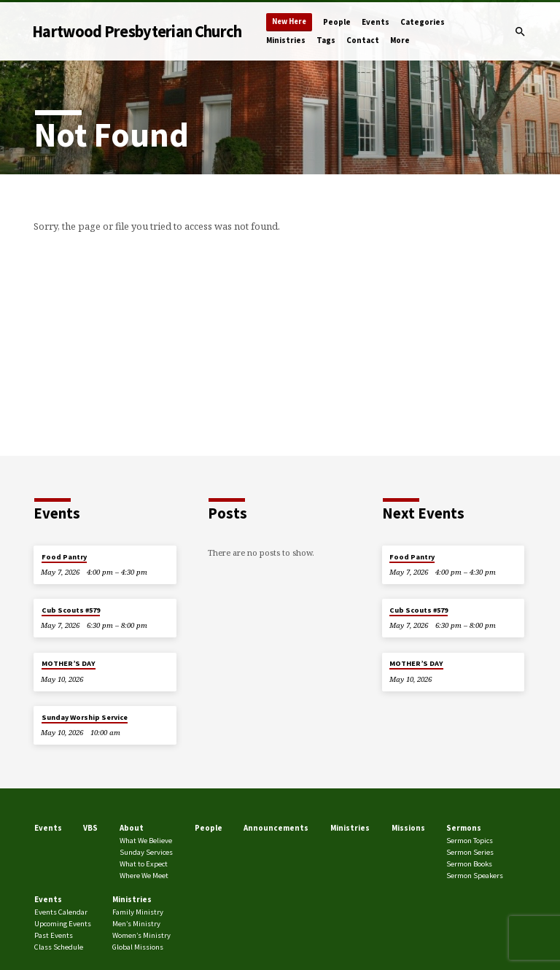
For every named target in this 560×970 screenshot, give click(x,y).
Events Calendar (61, 912)
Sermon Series (470, 852)
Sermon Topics (470, 841)
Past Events (54, 935)
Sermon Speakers (475, 876)
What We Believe (146, 841)
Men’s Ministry (136, 924)
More (400, 40)
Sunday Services (146, 852)
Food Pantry (64, 557)
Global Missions (138, 947)
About (132, 828)
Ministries (286, 40)
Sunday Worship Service (85, 717)
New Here (289, 22)
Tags (326, 40)
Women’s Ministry (141, 935)
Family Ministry (138, 912)
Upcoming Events (63, 924)
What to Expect (144, 864)
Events (376, 22)
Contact (363, 40)
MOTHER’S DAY (69, 663)
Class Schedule (59, 947)
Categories (423, 22)
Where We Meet (144, 876)
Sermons (464, 828)
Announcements (276, 828)
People (337, 22)
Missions (408, 828)
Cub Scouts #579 (71, 610)
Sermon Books (469, 864)
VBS (90, 828)
